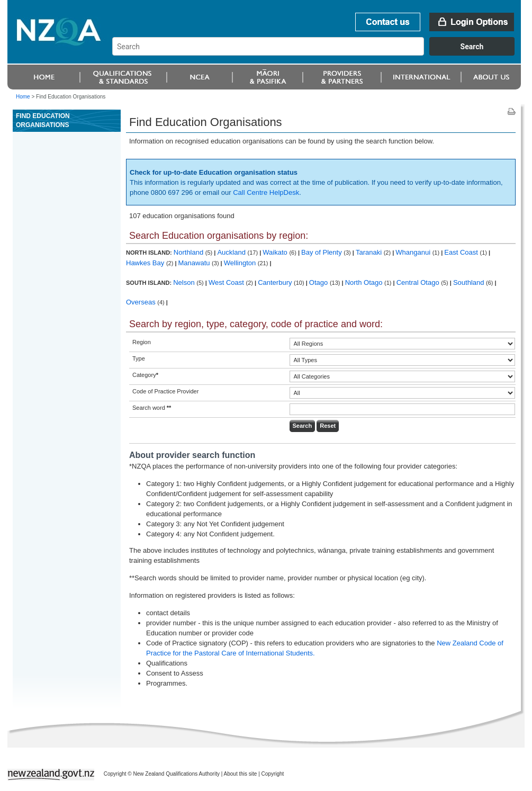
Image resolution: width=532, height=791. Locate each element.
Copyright (273, 774)
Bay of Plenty (322, 252)
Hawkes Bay (146, 263)
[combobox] (318, 53)
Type (139, 358)
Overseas (142, 302)
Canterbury (276, 282)
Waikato (276, 252)
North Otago (365, 282)
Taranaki (370, 252)
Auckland (232, 252)
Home (23, 97)
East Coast (462, 252)
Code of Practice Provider (165, 391)
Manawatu (195, 263)
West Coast (227, 282)
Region (142, 342)
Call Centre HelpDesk (266, 192)
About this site (241, 774)
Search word (152, 408)
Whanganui (414, 252)
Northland (190, 252)
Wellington (241, 263)
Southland (470, 282)
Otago (319, 282)
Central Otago (419, 282)
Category (145, 375)
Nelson (185, 282)
